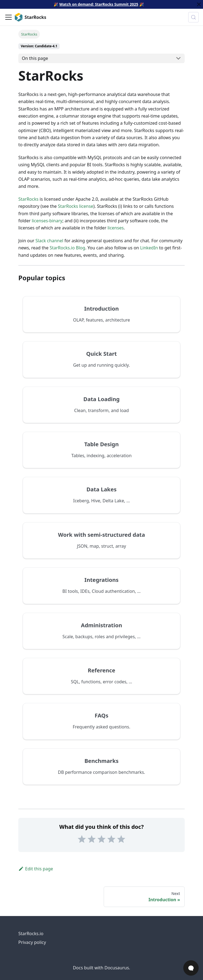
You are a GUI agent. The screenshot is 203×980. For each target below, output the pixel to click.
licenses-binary (47, 221)
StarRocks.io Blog (67, 248)
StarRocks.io (31, 934)
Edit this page (36, 869)
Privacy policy (32, 942)
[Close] (199, 4)
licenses (116, 228)
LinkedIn (149, 248)
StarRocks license (76, 206)
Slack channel (50, 241)
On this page (35, 58)
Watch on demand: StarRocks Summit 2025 (99, 4)
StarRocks (28, 199)
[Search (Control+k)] (193, 17)
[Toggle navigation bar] (8, 17)
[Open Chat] (191, 968)
